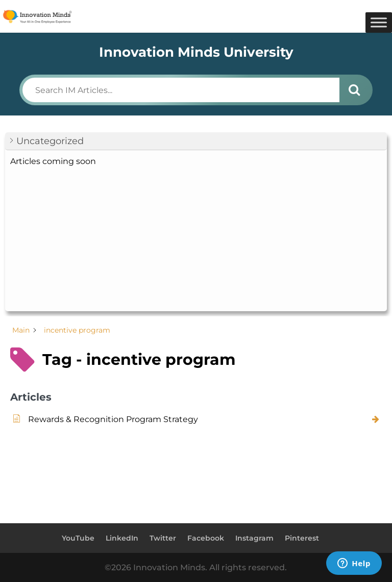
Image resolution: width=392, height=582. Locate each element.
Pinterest (302, 538)
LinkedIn (122, 538)
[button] (196, 141)
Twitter (163, 538)
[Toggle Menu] (379, 22)
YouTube (78, 538)
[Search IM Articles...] (181, 90)
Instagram (254, 538)
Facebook (206, 538)
